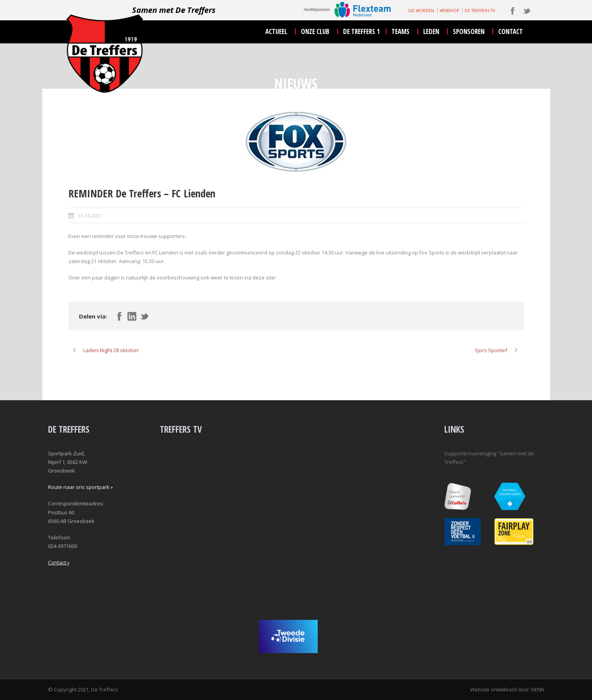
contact (511, 31)
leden (431, 31)
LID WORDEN (421, 11)
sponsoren (469, 31)
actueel (276, 31)
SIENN (537, 689)
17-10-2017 (90, 216)
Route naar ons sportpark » (80, 487)
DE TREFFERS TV (480, 11)
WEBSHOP (449, 11)
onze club (315, 31)
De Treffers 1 (361, 31)
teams (401, 31)
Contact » (59, 562)
